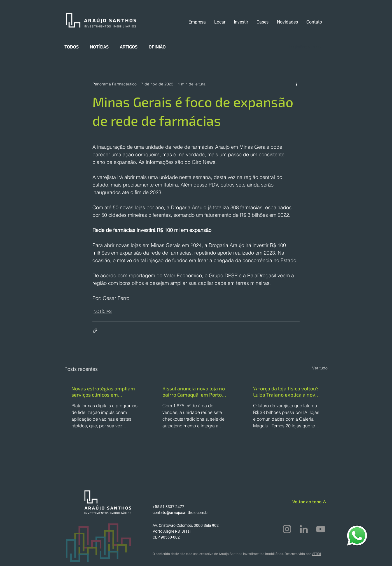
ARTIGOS (129, 47)
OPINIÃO (157, 47)
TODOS (72, 47)
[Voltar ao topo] (301, 502)
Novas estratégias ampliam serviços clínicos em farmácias (103, 392)
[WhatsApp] (357, 535)
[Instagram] (287, 529)
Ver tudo (320, 368)
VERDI (316, 554)
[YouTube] (321, 529)
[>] (324, 502)
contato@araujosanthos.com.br (181, 513)
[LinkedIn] (304, 529)
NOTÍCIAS (99, 47)
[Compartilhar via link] (95, 331)
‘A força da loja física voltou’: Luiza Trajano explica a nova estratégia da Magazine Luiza (286, 392)
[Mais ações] (296, 84)
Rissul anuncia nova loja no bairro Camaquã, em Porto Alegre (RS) (194, 392)
